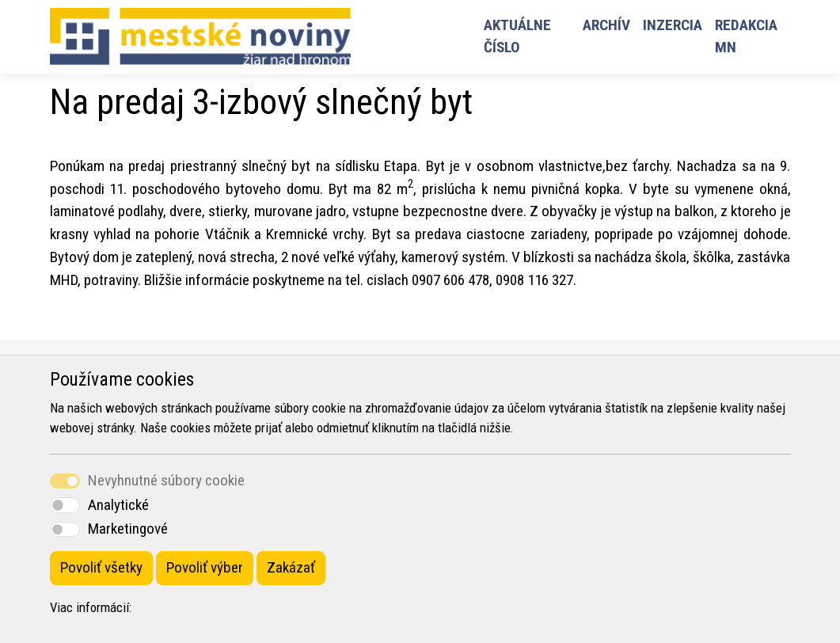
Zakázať (291, 567)
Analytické (118, 505)
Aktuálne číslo (517, 36)
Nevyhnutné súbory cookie (166, 480)
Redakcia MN (746, 36)
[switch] (65, 505)
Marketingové (128, 529)
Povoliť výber (205, 567)
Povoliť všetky (101, 567)
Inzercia (673, 25)
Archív (606, 25)
